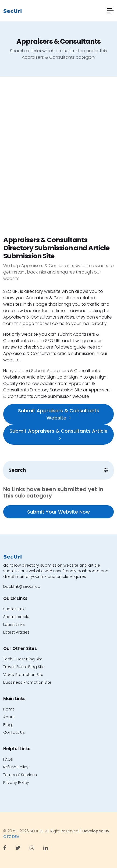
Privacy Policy (16, 783)
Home (9, 709)
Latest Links (14, 624)
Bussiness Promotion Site (27, 682)
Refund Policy (16, 767)
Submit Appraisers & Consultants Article (58, 434)
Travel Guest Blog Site (24, 667)
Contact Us (14, 732)
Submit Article (16, 617)
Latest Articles (16, 632)
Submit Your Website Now (58, 512)
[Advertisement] (58, 162)
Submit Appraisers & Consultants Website (59, 414)
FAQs (8, 759)
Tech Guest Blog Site (23, 659)
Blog (8, 725)
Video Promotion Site (23, 675)
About (9, 717)
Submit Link (14, 609)
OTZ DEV (11, 837)
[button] (110, 11)
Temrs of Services (20, 775)
